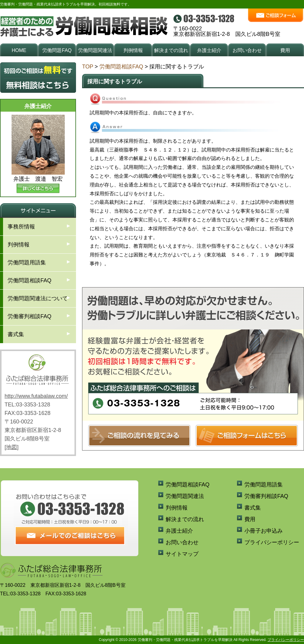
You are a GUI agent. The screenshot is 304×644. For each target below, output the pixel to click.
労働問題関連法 (95, 50)
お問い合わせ (247, 50)
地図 (12, 447)
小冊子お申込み (264, 531)
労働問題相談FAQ (121, 67)
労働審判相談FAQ (29, 316)
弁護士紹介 (209, 50)
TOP (88, 67)
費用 (285, 50)
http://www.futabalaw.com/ (36, 396)
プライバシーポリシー (272, 542)
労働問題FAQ (57, 50)
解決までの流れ (171, 50)
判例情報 (133, 50)
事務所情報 (21, 227)
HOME (19, 50)
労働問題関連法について (38, 298)
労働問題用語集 (27, 263)
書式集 (16, 334)
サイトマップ (182, 554)
